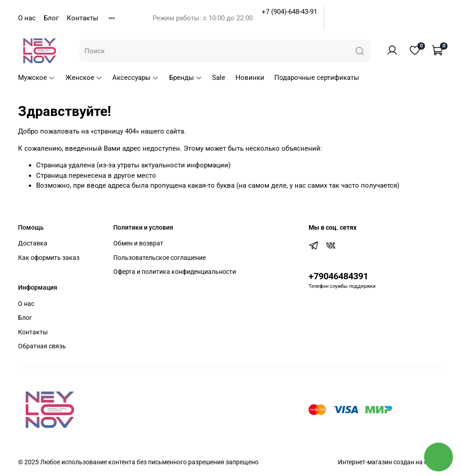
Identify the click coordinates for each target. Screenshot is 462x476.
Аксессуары (136, 78)
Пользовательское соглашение (159, 258)
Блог (51, 18)
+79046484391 (338, 276)
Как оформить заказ (49, 258)
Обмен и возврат (138, 243)
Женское (84, 78)
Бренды (186, 78)
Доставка (33, 243)
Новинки (250, 78)
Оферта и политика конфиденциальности (175, 272)
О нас (27, 18)
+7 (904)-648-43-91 (289, 12)
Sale (219, 78)
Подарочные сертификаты (317, 78)
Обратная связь (42, 346)
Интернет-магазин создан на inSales (391, 462)
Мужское (37, 78)
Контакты (83, 18)
